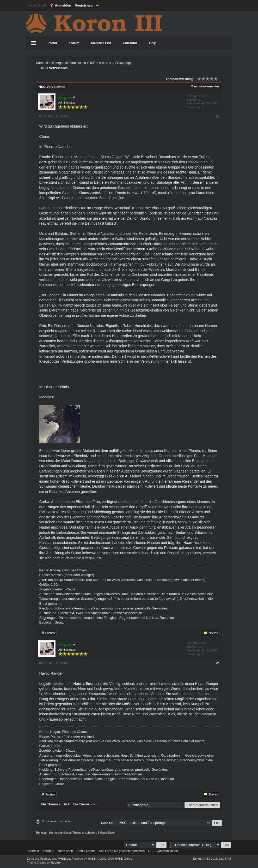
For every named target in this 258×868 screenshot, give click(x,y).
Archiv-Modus (86, 851)
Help (153, 43)
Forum (74, 43)
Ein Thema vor (84, 804)
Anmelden (63, 5)
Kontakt (34, 851)
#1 (217, 116)
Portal (52, 43)
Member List (101, 43)
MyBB (92, 859)
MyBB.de (64, 859)
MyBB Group (123, 859)
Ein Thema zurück (55, 804)
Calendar (130, 43)
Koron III (42, 63)
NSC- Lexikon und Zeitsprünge (110, 63)
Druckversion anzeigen (57, 821)
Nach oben (65, 851)
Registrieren (85, 5)
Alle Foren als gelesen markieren (122, 851)
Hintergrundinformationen (68, 63)
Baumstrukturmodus (205, 86)
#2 (217, 663)
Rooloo (56, 863)
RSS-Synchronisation (163, 851)
